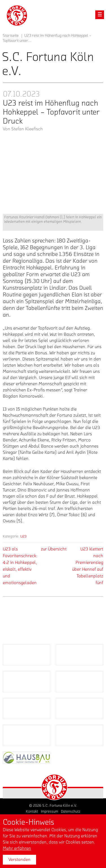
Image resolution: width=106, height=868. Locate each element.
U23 (23, 536)
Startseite (11, 36)
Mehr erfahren (17, 848)
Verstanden (19, 860)
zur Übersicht (54, 549)
